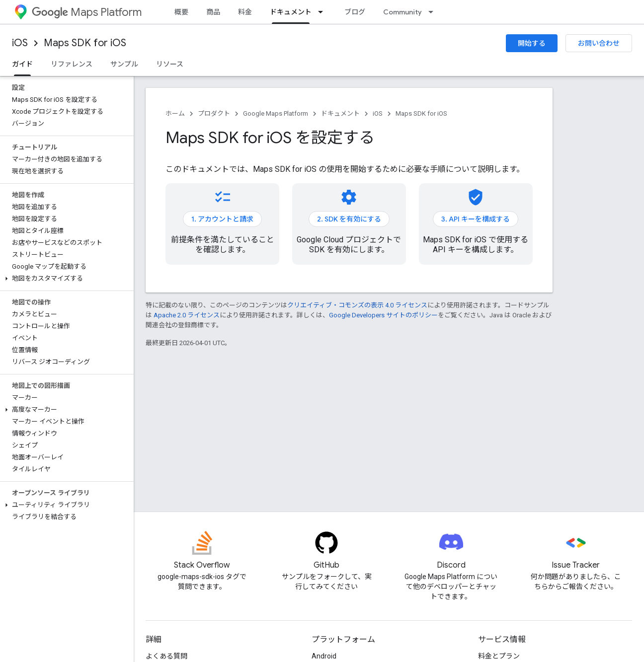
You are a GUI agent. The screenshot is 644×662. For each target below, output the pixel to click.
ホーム (175, 113)
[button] (65, 279)
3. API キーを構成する (476, 219)
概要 (181, 12)
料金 (245, 12)
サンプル (124, 64)
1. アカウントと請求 (222, 219)
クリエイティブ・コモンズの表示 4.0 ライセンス (357, 305)
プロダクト (214, 113)
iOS (20, 43)
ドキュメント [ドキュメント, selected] (291, 12)
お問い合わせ (599, 43)
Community (402, 12)
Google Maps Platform (276, 113)
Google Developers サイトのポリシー (383, 315)
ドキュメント (340, 113)
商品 (213, 12)
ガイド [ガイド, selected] (22, 64)
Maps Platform (87, 12)
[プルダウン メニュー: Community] (434, 12)
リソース (170, 64)
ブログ (355, 12)
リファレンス (72, 64)
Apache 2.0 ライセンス (187, 315)
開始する (532, 43)
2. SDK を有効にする (349, 219)
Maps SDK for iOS (85, 43)
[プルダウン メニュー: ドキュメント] (323, 12)
